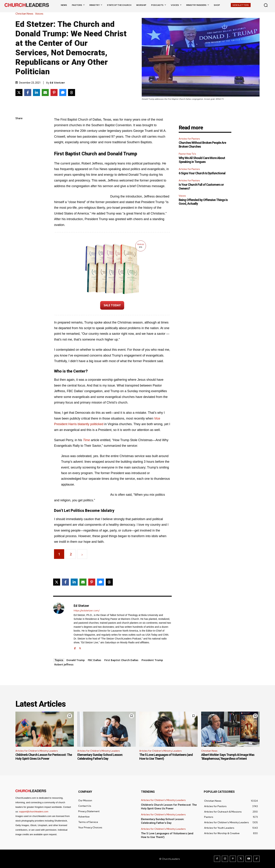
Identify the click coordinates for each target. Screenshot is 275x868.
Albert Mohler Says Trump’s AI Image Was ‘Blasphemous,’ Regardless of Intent (228, 757)
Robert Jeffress (64, 664)
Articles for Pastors (189, 139)
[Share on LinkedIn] (36, 93)
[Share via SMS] (63, 93)
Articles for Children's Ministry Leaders (37, 751)
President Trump (152, 660)
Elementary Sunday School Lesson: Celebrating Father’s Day (100, 757)
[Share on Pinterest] (54, 93)
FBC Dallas (95, 660)
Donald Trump (76, 660)
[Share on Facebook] (28, 93)
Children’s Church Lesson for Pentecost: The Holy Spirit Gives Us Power (44, 757)
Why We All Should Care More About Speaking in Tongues (202, 160)
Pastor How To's (187, 154)
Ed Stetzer (57, 83)
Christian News (25, 14)
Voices (40, 14)
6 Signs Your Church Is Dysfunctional (202, 173)
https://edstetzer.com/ (87, 611)
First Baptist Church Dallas (121, 660)
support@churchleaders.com (34, 812)
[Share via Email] (45, 93)
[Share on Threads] (72, 93)
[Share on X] (19, 93)
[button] (266, 5)
